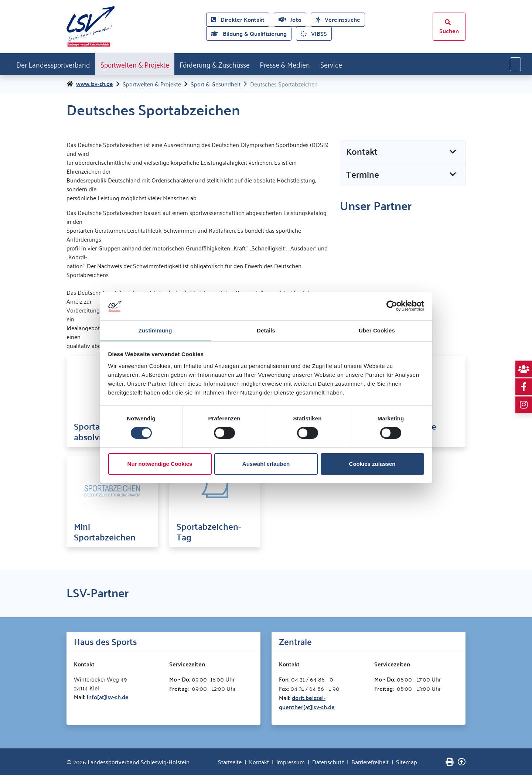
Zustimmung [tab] (155, 330)
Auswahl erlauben (266, 464)
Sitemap (407, 762)
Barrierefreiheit (370, 762)
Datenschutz (328, 762)
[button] (403, 152)
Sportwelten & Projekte (146, 64)
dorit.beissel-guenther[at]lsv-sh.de (307, 702)
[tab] (403, 152)
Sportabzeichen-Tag (209, 532)
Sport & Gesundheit (216, 84)
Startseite (230, 762)
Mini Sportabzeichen (105, 532)
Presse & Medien (311, 64)
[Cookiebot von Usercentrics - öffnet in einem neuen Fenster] (392, 306)
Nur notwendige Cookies (160, 464)
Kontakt (259, 762)
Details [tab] (266, 330)
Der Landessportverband (57, 64)
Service (362, 64)
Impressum (291, 762)
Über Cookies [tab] (377, 330)
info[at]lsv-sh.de (108, 697)
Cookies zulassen (372, 464)
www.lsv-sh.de (95, 84)
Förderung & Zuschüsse (234, 64)
